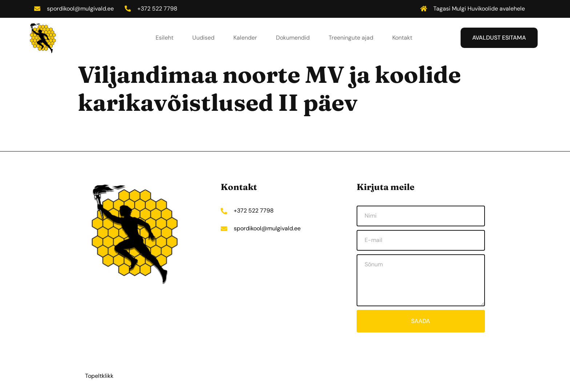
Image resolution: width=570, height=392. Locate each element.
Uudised (203, 38)
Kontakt (402, 38)
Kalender (245, 38)
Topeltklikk (99, 376)
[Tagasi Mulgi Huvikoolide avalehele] (424, 9)
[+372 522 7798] (128, 9)
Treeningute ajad (351, 38)
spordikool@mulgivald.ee (81, 9)
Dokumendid (293, 38)
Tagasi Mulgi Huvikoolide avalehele (479, 9)
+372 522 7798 (158, 9)
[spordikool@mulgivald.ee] (37, 9)
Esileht (164, 38)
